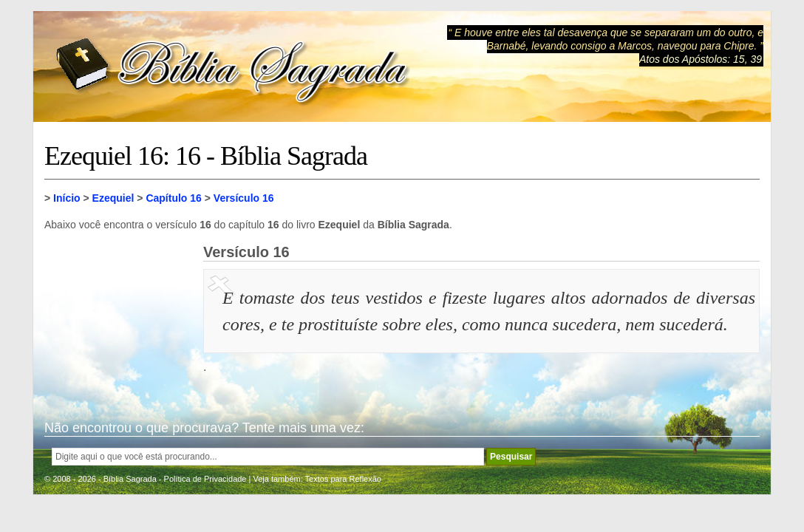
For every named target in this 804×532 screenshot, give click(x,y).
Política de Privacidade (205, 479)
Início (67, 198)
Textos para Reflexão (343, 479)
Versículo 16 (244, 198)
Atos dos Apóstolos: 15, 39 (701, 59)
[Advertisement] (118, 318)
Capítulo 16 (173, 198)
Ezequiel (113, 198)
